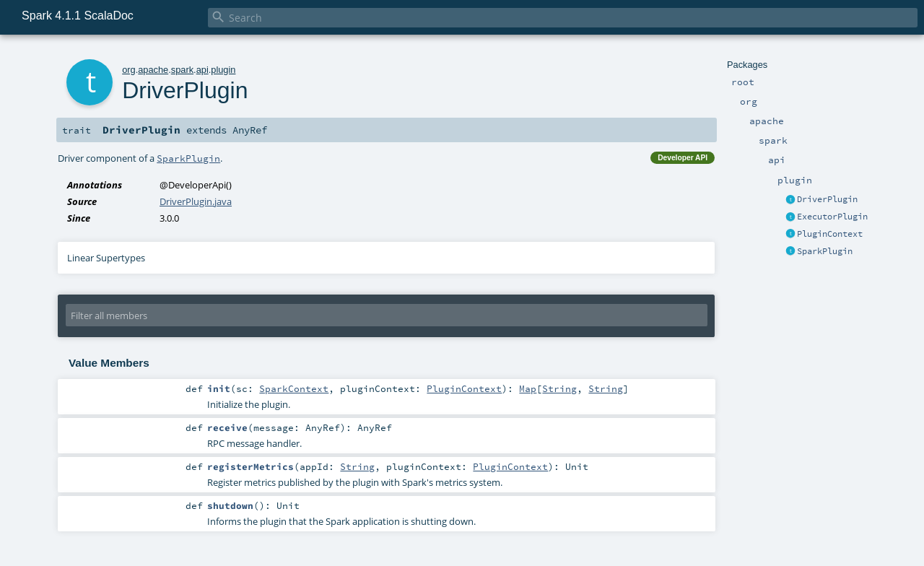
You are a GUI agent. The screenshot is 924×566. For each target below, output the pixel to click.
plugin (223, 70)
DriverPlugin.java (196, 201)
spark (182, 70)
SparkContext (294, 388)
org (129, 70)
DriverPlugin (827, 199)
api (202, 70)
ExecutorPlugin (832, 217)
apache (153, 70)
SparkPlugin (825, 251)
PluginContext (830, 234)
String (559, 388)
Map (528, 388)
